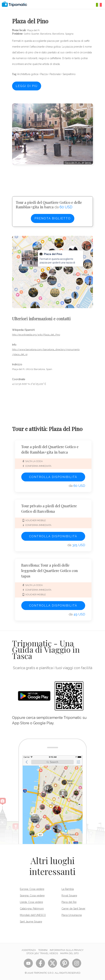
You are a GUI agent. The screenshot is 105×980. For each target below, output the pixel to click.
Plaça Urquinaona (72, 915)
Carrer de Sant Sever (73, 909)
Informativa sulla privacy (67, 950)
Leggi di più (27, 86)
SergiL (88, 163)
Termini (43, 950)
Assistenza (29, 950)
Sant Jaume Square (31, 922)
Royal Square (69, 896)
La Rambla (68, 889)
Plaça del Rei (69, 902)
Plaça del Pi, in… (73, 163)
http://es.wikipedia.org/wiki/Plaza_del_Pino (36, 335)
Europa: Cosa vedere (32, 889)
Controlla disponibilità (53, 477)
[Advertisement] (53, 177)
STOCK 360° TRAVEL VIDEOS (42, 953)
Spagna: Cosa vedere (32, 896)
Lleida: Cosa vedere (31, 902)
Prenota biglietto (53, 218)
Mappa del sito (70, 953)
